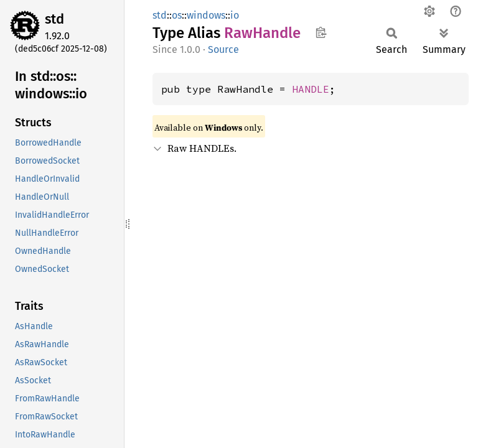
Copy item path (321, 32)
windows (206, 15)
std (54, 19)
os (177, 15)
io (235, 15)
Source (223, 49)
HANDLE (311, 89)
